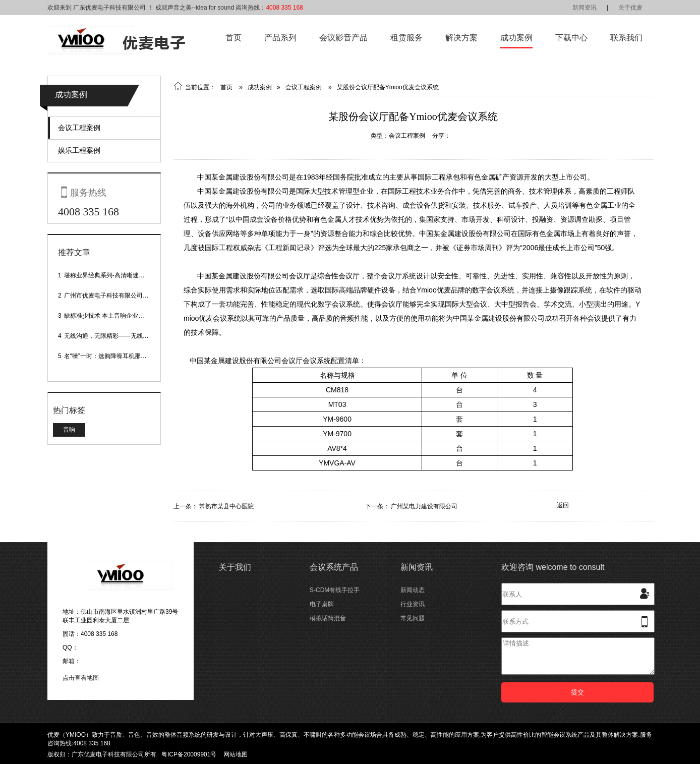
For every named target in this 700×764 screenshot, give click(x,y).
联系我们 (626, 38)
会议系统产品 (334, 567)
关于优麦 (630, 8)
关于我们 (235, 567)
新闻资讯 (585, 8)
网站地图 (236, 754)
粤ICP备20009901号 (189, 754)
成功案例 (516, 38)
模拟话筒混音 (328, 618)
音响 (69, 430)
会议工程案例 (79, 128)
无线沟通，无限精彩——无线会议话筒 (115, 336)
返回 (563, 505)
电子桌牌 (322, 604)
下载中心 (571, 38)
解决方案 (461, 38)
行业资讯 (413, 604)
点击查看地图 (81, 678)
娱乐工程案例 (79, 150)
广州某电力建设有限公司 (424, 506)
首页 (234, 38)
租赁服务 (406, 38)
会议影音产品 (343, 38)
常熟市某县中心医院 (226, 506)
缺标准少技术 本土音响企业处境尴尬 (113, 316)
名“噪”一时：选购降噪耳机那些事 (108, 356)
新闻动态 (413, 590)
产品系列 (280, 38)
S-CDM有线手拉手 (335, 590)
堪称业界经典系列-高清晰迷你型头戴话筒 (120, 275)
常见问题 (413, 618)
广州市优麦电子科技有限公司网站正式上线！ (125, 296)
